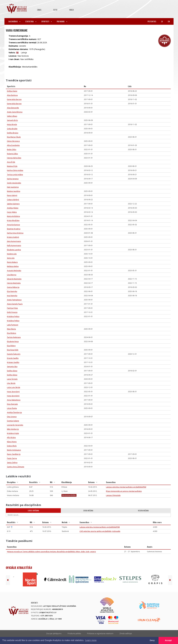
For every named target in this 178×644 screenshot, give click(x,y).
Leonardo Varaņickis (15, 425)
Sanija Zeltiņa (12, 463)
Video (71, 10)
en (169, 21)
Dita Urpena (12, 417)
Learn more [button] (91, 640)
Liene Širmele (12, 379)
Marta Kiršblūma (13, 216)
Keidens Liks (12, 254)
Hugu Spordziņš (13, 396)
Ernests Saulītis (13, 358)
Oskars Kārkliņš (13, 200)
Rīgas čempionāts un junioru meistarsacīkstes (124, 491)
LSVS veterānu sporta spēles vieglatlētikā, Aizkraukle (100, 531)
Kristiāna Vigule (13, 433)
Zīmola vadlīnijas (126, 633)
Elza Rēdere (12, 333)
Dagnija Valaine (13, 421)
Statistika (31, 21)
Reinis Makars (12, 262)
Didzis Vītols (12, 446)
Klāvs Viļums (12, 442)
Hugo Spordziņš (13, 392)
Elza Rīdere (11, 346)
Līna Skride (11, 383)
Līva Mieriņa (12, 275)
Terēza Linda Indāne (15, 175)
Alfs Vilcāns (11, 437)
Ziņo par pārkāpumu (54, 633)
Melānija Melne (13, 266)
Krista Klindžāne (13, 220)
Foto (55, 10)
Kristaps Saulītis (13, 362)
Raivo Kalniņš (12, 195)
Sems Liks (11, 258)
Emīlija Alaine (12, 91)
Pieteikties (152, 21)
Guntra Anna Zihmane (16, 467)
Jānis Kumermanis (14, 241)
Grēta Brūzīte (12, 129)
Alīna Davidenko (13, 145)
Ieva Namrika (12, 296)
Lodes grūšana (33, 511)
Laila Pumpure (13, 325)
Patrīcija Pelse (12, 308)
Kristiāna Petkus (13, 316)
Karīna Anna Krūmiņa (15, 233)
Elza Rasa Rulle (13, 350)
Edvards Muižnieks (14, 279)
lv (162, 21)
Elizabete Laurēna (14, 250)
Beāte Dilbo (12, 149)
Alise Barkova (12, 95)
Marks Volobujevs (14, 450)
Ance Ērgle (11, 162)
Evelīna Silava (12, 371)
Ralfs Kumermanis (14, 245)
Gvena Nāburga (13, 287)
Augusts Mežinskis (14, 271)
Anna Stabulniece (14, 400)
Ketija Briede (12, 124)
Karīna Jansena (13, 179)
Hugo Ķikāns (12, 212)
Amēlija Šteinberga (14, 412)
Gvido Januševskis (14, 183)
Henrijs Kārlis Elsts (14, 158)
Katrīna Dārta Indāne (15, 170)
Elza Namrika (12, 291)
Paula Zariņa (12, 458)
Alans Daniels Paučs (15, 304)
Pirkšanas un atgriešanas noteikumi (100, 633)
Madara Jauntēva (14, 191)
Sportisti (47, 21)
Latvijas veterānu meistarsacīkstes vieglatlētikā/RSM (126, 487)
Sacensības (14, 21)
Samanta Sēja (12, 367)
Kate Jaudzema (13, 187)
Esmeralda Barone (14, 99)
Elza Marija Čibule (14, 137)
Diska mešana (88, 511)
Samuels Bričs (12, 120)
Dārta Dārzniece (13, 141)
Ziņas (39, 10)
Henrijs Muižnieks (14, 283)
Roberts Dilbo (12, 154)
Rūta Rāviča (11, 329)
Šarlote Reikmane (14, 337)
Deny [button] (152, 640)
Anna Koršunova (13, 225)
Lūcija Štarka (12, 408)
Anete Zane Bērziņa (15, 112)
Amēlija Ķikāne (13, 208)
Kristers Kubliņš (13, 237)
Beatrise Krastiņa (14, 229)
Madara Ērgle (12, 166)
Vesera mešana (143, 511)
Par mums (62, 21)
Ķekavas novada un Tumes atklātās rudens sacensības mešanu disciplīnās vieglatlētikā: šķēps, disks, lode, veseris (51, 552)
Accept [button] (168, 640)
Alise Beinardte (13, 108)
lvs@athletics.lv (48, 612)
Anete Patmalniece (14, 300)
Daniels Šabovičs (14, 354)
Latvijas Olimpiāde (113, 495)
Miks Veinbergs (13, 429)
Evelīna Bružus (13, 133)
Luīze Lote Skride (14, 387)
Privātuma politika (74, 633)
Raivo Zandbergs (14, 454)
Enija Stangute (12, 404)
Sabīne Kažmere (13, 204)
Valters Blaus (12, 116)
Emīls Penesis (12, 312)
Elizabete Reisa (13, 341)
